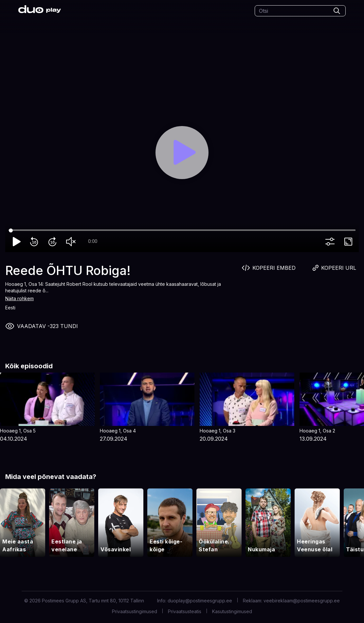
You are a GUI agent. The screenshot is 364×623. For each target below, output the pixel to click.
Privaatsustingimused (135, 611)
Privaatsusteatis (185, 611)
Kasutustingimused (232, 611)
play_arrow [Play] (17, 242)
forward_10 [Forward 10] (54, 242)
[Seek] (182, 230)
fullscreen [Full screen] (350, 242)
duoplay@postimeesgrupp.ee (200, 601)
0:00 (93, 241)
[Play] (182, 153)
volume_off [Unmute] (72, 242)
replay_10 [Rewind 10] (35, 242)
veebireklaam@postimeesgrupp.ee (302, 601)
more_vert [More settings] (331, 242)
